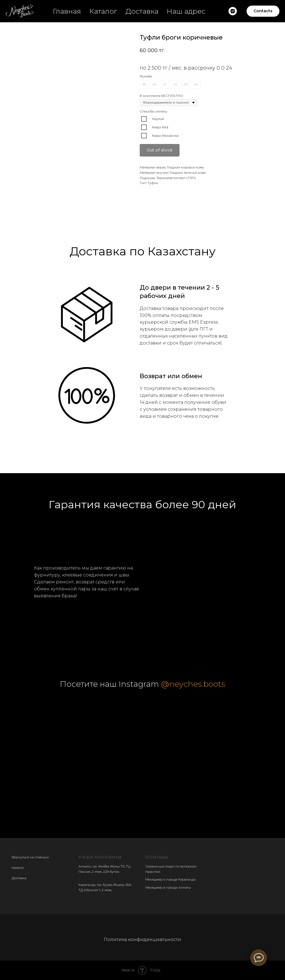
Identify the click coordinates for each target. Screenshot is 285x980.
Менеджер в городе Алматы (168, 887)
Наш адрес (186, 11)
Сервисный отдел (160, 866)
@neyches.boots (193, 684)
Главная (67, 11)
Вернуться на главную (30, 857)
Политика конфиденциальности (142, 939)
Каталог (103, 11)
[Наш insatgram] (233, 11)
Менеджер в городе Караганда (170, 879)
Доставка (142, 11)
